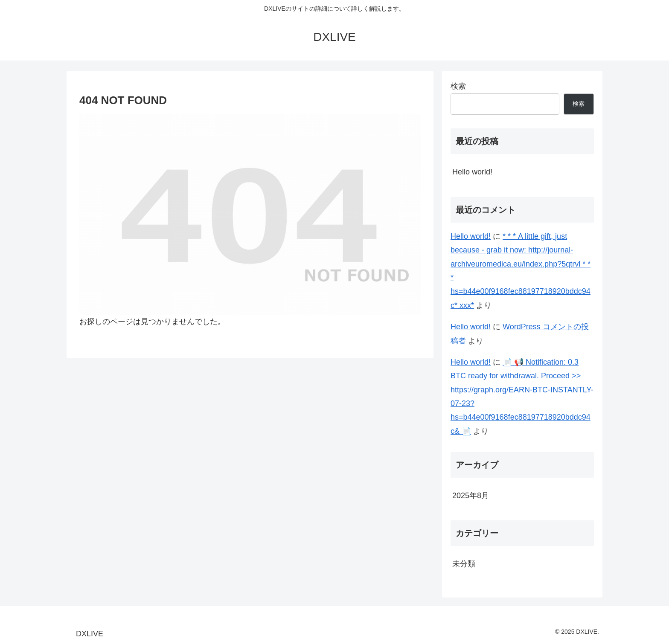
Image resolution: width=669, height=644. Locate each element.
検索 (458, 86)
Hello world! (472, 172)
